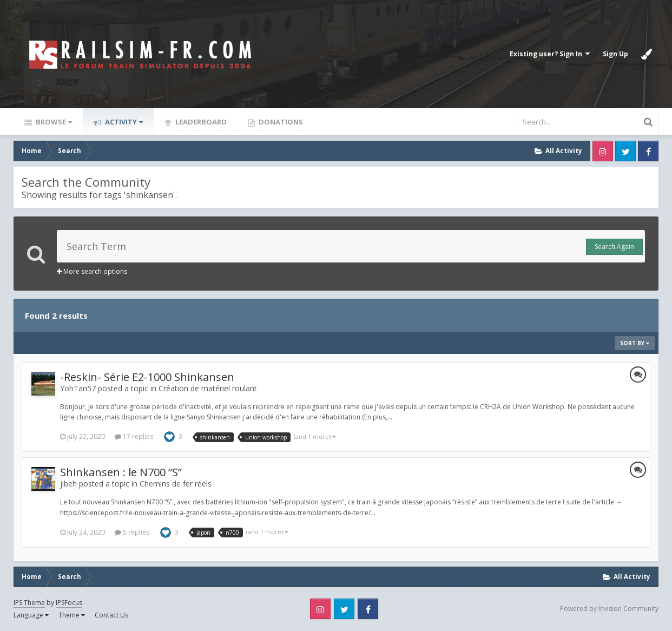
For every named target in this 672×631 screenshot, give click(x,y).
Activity (123, 122)
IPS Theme (29, 603)
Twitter (625, 151)
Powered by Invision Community (609, 609)
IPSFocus (69, 603)
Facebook (648, 151)
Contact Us (111, 615)
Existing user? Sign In (550, 54)
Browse (53, 122)
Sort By (635, 343)
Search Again (614, 247)
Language (31, 615)
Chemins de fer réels (176, 484)
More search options (92, 271)
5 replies (132, 532)
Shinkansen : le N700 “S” (121, 472)
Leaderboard (200, 122)
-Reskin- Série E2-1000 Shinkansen (147, 377)
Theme (72, 615)
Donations (280, 122)
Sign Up (615, 54)
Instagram (603, 151)
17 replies (134, 436)
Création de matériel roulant (208, 388)
